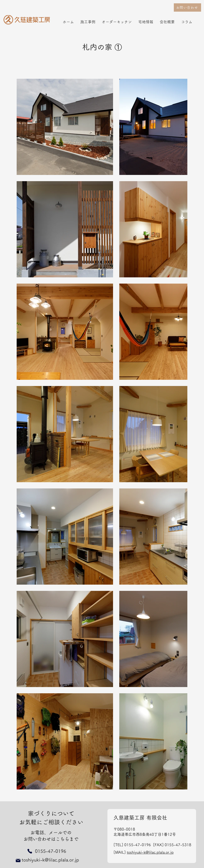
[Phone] (30, 851)
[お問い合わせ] (187, 7)
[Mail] (18, 861)
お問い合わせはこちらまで (51, 839)
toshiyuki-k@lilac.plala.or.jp (150, 852)
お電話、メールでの (51, 832)
